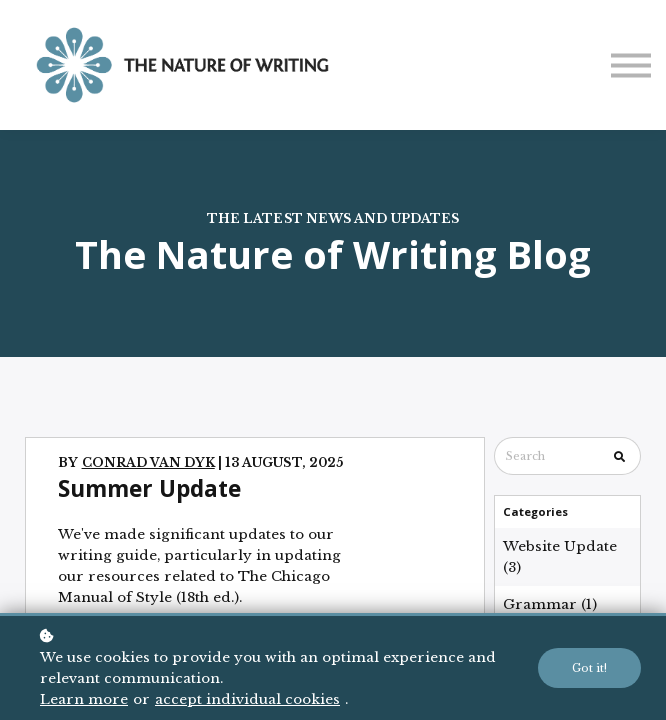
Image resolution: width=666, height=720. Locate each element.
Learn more (84, 699)
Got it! (589, 668)
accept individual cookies (247, 699)
